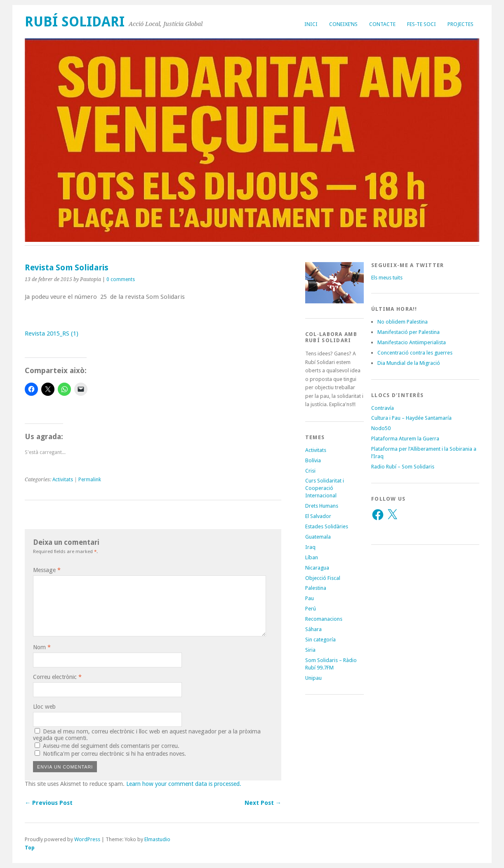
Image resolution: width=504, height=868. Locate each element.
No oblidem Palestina (403, 322)
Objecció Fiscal (323, 578)
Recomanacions (324, 619)
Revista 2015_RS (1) (52, 333)
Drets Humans (322, 506)
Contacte (382, 24)
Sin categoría (320, 640)
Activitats (63, 480)
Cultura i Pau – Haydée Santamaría (411, 418)
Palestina (316, 588)
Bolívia (313, 460)
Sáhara (313, 629)
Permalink (90, 480)
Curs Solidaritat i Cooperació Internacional (325, 488)
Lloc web (44, 707)
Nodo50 (381, 428)
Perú (311, 609)
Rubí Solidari (75, 22)
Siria (310, 650)
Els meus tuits (387, 278)
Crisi (310, 471)
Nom (42, 647)
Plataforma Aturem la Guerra (405, 439)
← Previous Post (49, 803)
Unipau (313, 678)
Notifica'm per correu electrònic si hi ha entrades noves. (114, 754)
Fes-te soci (422, 24)
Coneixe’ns (343, 24)
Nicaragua (317, 568)
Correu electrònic (57, 677)
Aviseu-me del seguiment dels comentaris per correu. (111, 746)
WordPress (87, 839)
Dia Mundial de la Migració (409, 363)
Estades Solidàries (327, 526)
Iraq (310, 547)
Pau (310, 598)
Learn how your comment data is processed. (184, 784)
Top (30, 848)
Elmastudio (157, 839)
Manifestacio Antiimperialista (412, 342)
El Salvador (318, 516)
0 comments (121, 279)
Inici (311, 24)
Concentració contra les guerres (415, 353)
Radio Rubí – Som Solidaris (403, 467)
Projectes (460, 24)
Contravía (383, 408)
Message (47, 570)
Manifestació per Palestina (409, 332)
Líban (312, 557)
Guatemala (318, 537)
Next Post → (263, 803)
